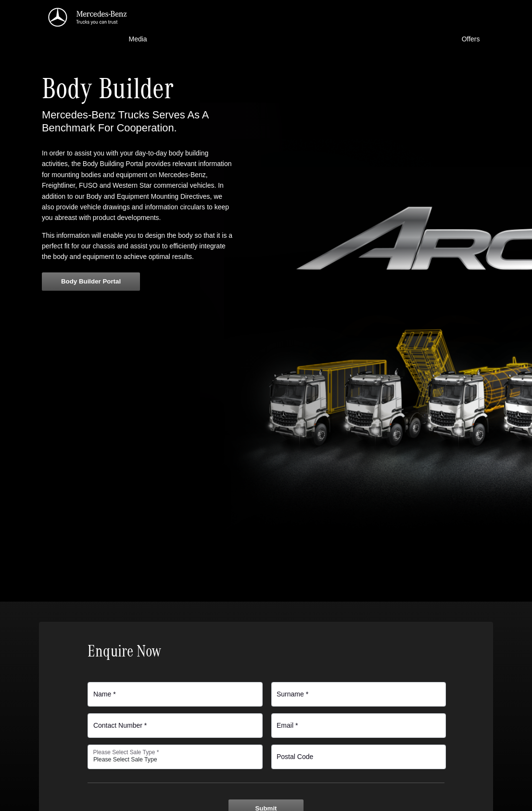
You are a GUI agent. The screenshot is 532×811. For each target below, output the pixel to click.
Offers (471, 39)
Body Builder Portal (91, 281)
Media (138, 39)
